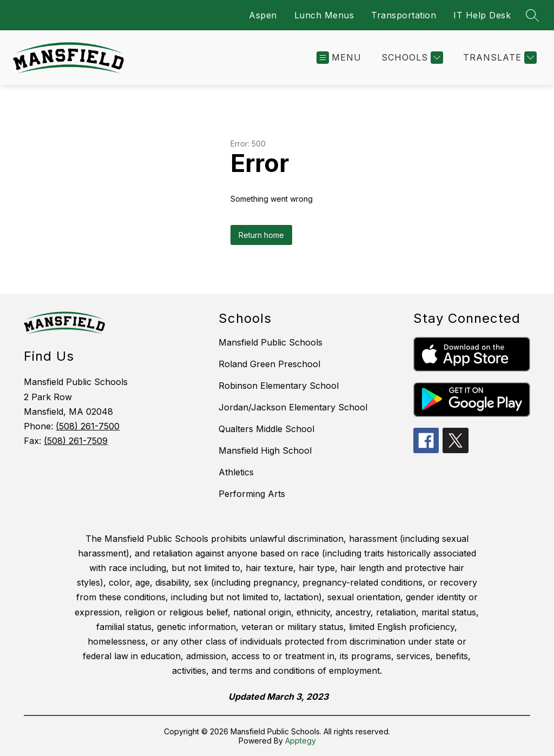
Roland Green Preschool (269, 364)
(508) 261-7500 (88, 426)
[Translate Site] (499, 58)
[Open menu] (339, 58)
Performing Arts (252, 494)
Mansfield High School (265, 450)
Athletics (236, 472)
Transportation (404, 15)
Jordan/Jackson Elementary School (293, 407)
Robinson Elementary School (279, 386)
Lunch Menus (324, 15)
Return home (261, 235)
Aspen (263, 15)
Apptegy (301, 741)
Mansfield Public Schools (271, 342)
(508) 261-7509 (76, 441)
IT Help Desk (482, 15)
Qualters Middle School (266, 429)
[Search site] (532, 15)
